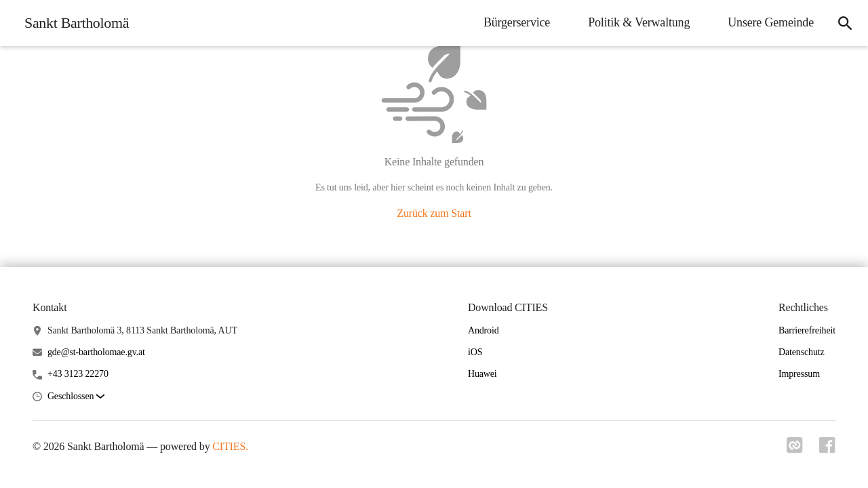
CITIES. (230, 446)
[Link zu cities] (795, 449)
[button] (76, 397)
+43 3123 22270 (78, 374)
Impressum (799, 374)
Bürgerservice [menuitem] (517, 22)
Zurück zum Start (434, 213)
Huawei (482, 374)
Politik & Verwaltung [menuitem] (639, 22)
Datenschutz (802, 352)
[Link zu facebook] (827, 449)
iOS (475, 352)
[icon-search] (845, 23)
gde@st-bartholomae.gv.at (96, 352)
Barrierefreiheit (807, 330)
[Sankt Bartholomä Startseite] (73, 23)
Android (484, 330)
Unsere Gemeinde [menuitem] (771, 22)
